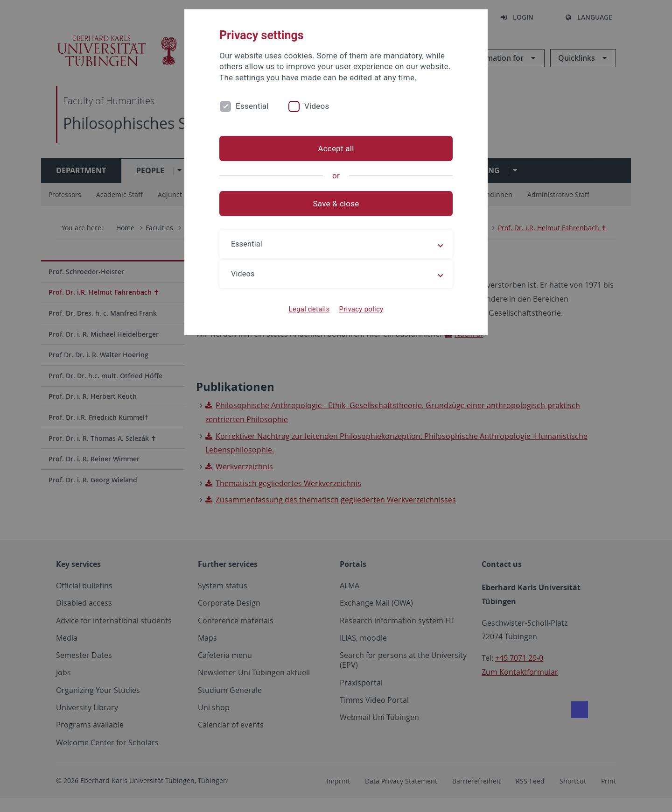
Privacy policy (361, 309)
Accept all (336, 148)
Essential (252, 106)
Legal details (309, 309)
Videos (317, 106)
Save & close (336, 204)
